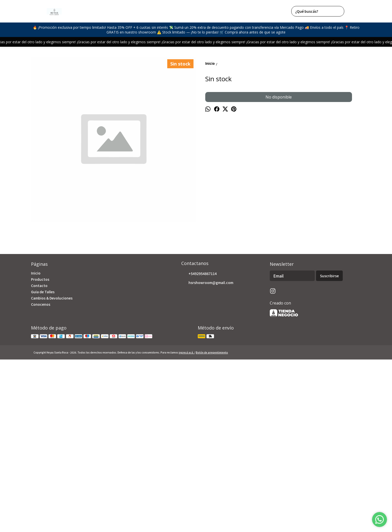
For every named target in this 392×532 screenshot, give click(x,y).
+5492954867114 (199, 439)
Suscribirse (329, 441)
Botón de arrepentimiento (212, 517)
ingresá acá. (186, 517)
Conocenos (41, 469)
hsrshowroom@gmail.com (207, 448)
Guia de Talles (43, 457)
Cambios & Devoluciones (52, 463)
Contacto (39, 450)
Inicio (36, 438)
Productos (40, 444)
